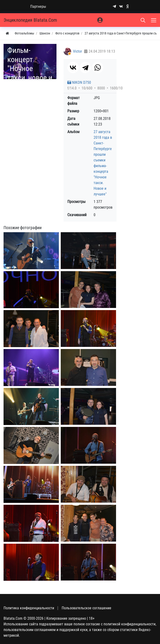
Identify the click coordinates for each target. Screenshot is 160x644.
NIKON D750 (79, 82)
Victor (78, 51)
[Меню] (154, 20)
